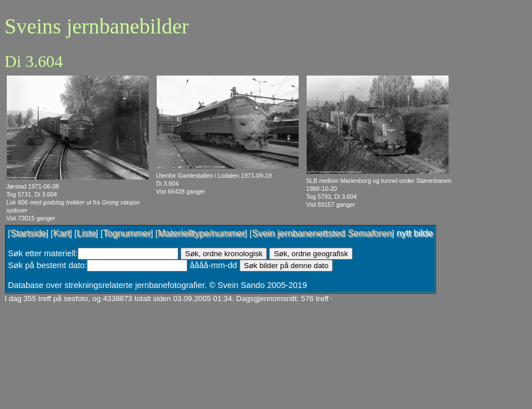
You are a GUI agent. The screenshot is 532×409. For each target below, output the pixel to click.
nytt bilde (414, 233)
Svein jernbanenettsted (322, 233)
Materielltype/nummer (202, 233)
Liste (86, 233)
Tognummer (127, 233)
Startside (28, 233)
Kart (61, 233)
